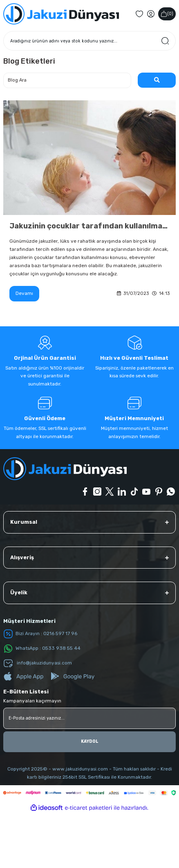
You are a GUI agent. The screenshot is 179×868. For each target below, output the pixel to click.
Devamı (24, 293)
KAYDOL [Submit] (90, 741)
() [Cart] (167, 14)
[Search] (89, 41)
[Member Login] (151, 14)
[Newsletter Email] (89, 718)
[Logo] (61, 14)
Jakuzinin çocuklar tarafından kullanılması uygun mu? (89, 226)
